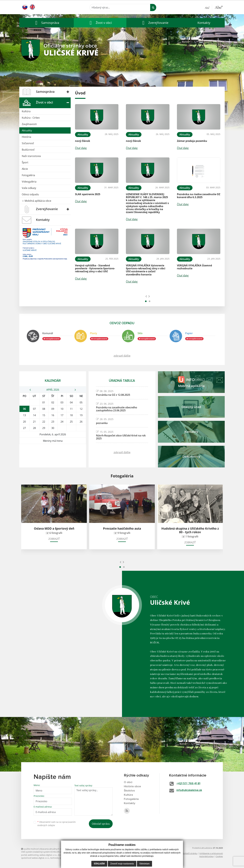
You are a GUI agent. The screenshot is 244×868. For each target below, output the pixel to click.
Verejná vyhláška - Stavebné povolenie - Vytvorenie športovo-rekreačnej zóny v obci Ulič (95, 268)
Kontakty (204, 23)
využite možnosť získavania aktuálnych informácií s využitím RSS (52, 849)
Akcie (25, 169)
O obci (128, 782)
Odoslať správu (101, 824)
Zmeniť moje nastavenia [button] (122, 864)
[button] (47, 23)
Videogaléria (29, 182)
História (26, 137)
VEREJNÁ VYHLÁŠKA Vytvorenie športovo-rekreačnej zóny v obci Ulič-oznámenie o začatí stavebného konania (146, 270)
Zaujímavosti (29, 124)
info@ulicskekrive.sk (189, 790)
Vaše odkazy (29, 188)
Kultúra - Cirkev (31, 118)
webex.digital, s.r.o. (48, 855)
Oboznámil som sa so (56, 824)
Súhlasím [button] (99, 864)
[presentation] (146, 296)
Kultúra (26, 111)
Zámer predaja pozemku (192, 141)
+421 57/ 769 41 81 (188, 784)
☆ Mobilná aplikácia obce (36, 201)
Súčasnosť (28, 143)
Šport (25, 162)
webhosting (33, 855)
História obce (132, 786)
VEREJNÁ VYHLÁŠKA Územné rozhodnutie (194, 267)
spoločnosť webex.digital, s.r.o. (35, 858)
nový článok (83, 141)
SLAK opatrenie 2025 (88, 194)
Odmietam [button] (144, 864)
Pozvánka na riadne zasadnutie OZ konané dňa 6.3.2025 (199, 196)
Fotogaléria (28, 175)
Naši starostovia (31, 156)
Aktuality (27, 130)
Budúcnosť (28, 150)
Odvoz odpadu (30, 194)
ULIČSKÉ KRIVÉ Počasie (53, 456)
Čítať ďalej (81, 148)
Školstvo (129, 791)
